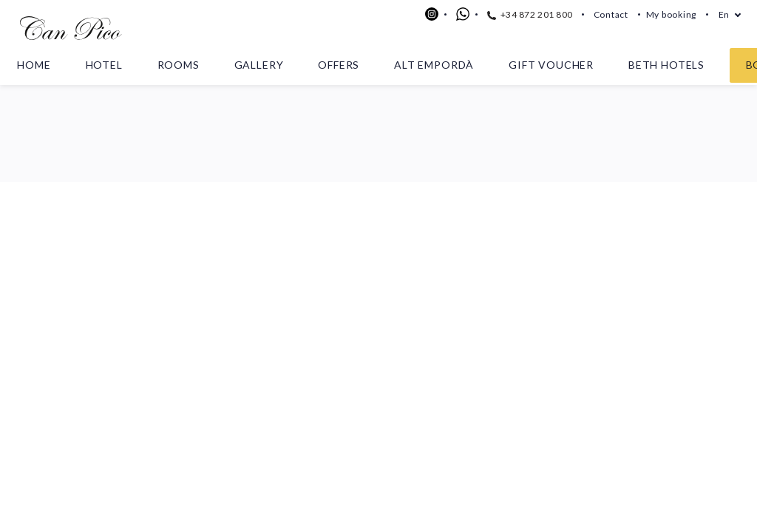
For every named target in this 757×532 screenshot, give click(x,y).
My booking (671, 14)
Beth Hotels (666, 65)
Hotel (104, 65)
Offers (339, 65)
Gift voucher (551, 65)
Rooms (179, 65)
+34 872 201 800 (530, 14)
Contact (611, 14)
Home (34, 65)
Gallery (259, 65)
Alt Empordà (434, 65)
